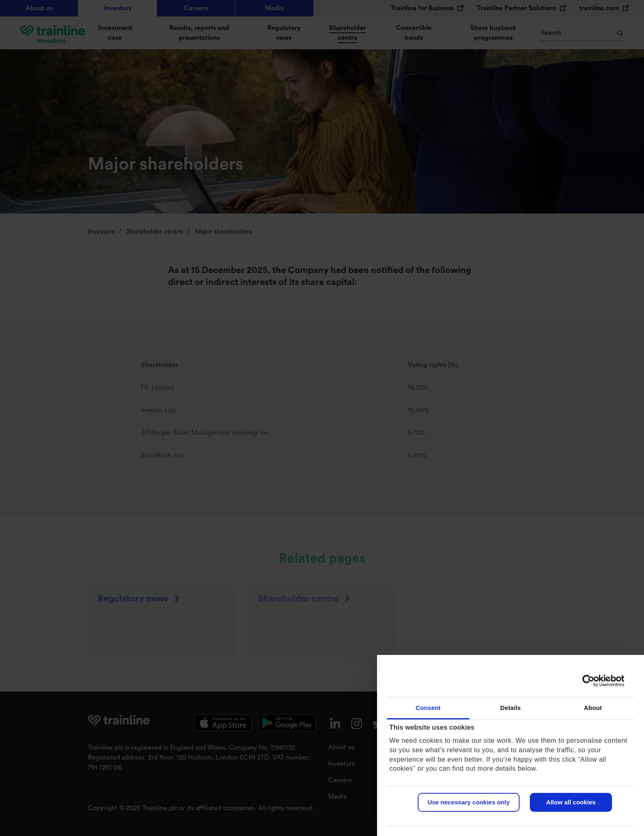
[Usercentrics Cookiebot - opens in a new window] (588, 681)
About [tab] (593, 708)
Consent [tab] (428, 708)
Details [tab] (511, 708)
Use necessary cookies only (469, 802)
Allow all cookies (571, 802)
